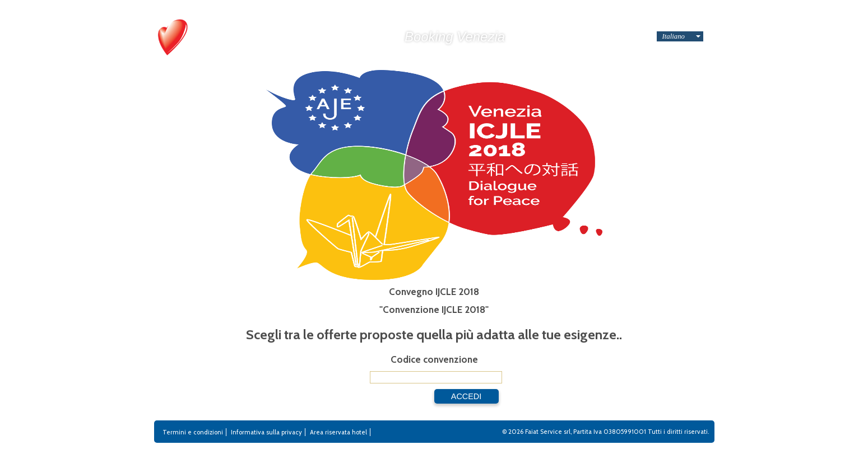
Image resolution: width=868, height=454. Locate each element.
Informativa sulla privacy (266, 432)
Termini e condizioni (193, 432)
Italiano (674, 36)
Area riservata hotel (338, 432)
